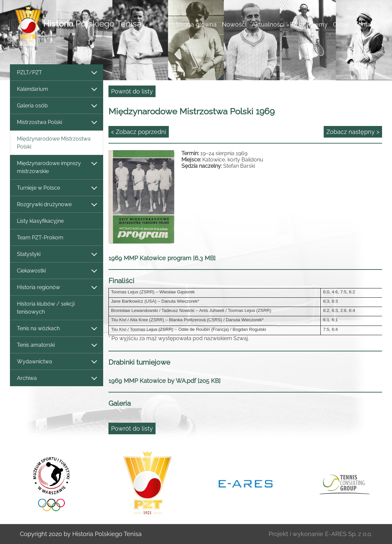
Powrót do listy (132, 91)
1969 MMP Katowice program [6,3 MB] (162, 258)
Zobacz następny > (353, 132)
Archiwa (57, 378)
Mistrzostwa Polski (57, 122)
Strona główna (196, 24)
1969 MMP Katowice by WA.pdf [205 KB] (164, 381)
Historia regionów (57, 288)
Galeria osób (57, 106)
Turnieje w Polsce (57, 188)
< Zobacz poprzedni (139, 132)
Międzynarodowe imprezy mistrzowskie (57, 167)
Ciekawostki (57, 271)
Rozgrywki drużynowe (57, 205)
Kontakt (365, 24)
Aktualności (268, 24)
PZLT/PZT (57, 73)
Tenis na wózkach (57, 329)
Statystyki (57, 254)
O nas (341, 24)
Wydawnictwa (57, 362)
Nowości (234, 24)
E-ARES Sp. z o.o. (349, 534)
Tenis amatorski (57, 345)
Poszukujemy (309, 24)
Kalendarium (57, 89)
